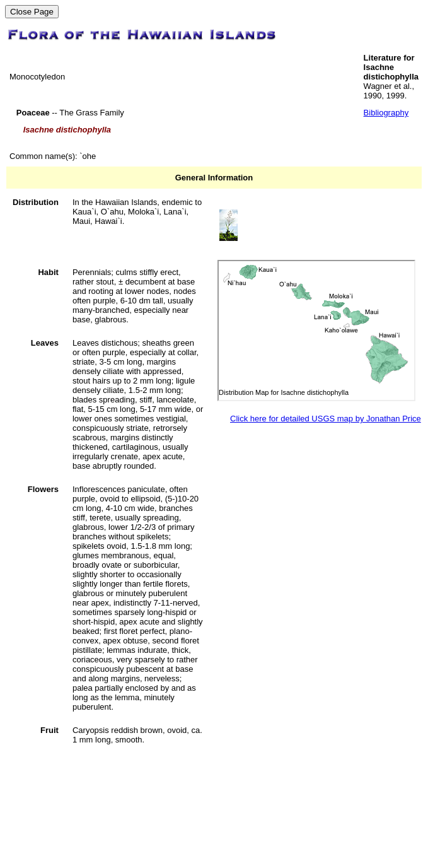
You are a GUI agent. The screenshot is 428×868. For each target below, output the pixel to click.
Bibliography (386, 113)
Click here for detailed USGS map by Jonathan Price (326, 419)
